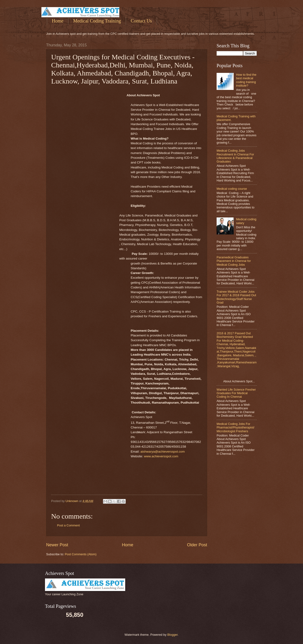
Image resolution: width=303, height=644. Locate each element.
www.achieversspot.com (161, 456)
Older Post (197, 545)
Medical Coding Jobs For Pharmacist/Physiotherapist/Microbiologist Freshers (236, 428)
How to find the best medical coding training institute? (246, 80)
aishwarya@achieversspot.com (163, 452)
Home (58, 21)
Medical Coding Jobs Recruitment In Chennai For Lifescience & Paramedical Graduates (235, 156)
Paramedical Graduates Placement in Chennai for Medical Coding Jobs (234, 261)
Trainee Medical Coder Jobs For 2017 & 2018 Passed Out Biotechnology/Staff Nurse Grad (236, 297)
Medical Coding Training (97, 21)
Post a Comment (68, 525)
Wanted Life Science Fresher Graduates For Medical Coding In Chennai (236, 393)
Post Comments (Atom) (81, 554)
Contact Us (141, 21)
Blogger (173, 635)
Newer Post (57, 545)
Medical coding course (232, 189)
